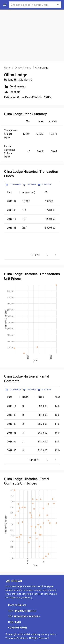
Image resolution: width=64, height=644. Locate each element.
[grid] (32, 220)
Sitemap (36, 634)
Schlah (27, 634)
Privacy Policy (49, 634)
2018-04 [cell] (12, 201)
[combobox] (35, 5)
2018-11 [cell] (12, 406)
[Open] (58, 5)
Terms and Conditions (17, 638)
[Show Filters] (30, 185)
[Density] (45, 185)
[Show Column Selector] (13, 185)
